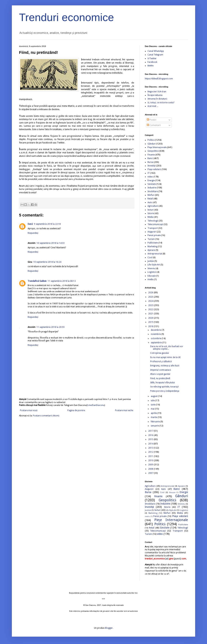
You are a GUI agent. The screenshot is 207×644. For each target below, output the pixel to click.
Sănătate (152, 184)
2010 (151, 460)
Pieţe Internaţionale (157, 147)
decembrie (156, 330)
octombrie (156, 338)
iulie (153, 401)
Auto (150, 202)
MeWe (150, 66)
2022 (151, 309)
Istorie (151, 213)
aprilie (154, 413)
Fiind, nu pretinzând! (160, 378)
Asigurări (152, 232)
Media (150, 217)
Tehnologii (153, 221)
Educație (152, 276)
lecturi (151, 210)
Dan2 (30, 224)
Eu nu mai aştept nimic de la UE (165, 357)
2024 (151, 301)
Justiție (151, 261)
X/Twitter (152, 58)
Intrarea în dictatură (157, 99)
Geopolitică (153, 151)
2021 (151, 314)
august (154, 396)
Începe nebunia (155, 95)
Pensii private (154, 235)
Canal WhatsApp (156, 51)
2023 (151, 305)
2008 (151, 469)
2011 (151, 456)
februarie (156, 422)
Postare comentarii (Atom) (46, 416)
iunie (153, 405)
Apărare (151, 250)
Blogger (109, 628)
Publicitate (153, 243)
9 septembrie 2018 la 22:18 (47, 224)
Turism (151, 239)
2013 (151, 448)
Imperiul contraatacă (161, 370)
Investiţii (152, 166)
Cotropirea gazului (160, 353)
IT (149, 173)
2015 (151, 439)
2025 (151, 297)
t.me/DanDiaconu (96, 405)
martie (154, 417)
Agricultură (153, 206)
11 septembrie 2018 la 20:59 (50, 327)
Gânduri (152, 144)
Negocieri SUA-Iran (157, 92)
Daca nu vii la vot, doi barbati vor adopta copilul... (167, 348)
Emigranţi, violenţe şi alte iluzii (165, 366)
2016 (151, 435)
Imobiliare (153, 191)
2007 (151, 473)
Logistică (152, 272)
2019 (151, 322)
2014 (151, 444)
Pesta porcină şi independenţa (165, 391)
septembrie (157, 343)
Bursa (150, 162)
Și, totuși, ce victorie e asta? (161, 103)
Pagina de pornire (76, 410)
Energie (151, 180)
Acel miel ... (153, 106)
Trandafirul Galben (37, 281)
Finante (151, 155)
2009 (151, 465)
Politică (151, 140)
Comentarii (154, 125)
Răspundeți (33, 233)
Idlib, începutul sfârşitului (163, 383)
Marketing (152, 247)
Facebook (152, 62)
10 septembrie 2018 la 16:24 (47, 262)
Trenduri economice (66, 17)
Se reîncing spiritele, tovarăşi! (164, 387)
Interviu (151, 268)
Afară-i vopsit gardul (160, 374)
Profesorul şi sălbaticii (161, 361)
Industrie (152, 188)
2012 (151, 452)
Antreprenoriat (155, 254)
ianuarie (155, 426)
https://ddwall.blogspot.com (159, 79)
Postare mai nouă (29, 410)
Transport (153, 228)
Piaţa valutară (154, 169)
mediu (151, 279)
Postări (152, 120)
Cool (150, 257)
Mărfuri (151, 195)
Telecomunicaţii (155, 224)
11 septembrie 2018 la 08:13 (62, 281)
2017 (151, 431)
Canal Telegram (155, 55)
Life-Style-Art (154, 265)
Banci (150, 158)
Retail (150, 199)
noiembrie (156, 334)
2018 (151, 326)
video (150, 177)
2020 (151, 318)
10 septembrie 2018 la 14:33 (50, 243)
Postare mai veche (124, 410)
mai (153, 409)
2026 (151, 293)
